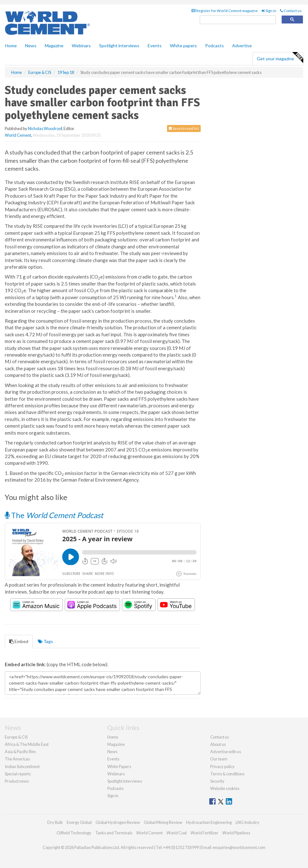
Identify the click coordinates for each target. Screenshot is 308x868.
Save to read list (184, 128)
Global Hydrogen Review (118, 822)
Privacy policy (222, 766)
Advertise (242, 46)
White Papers (119, 766)
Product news (17, 781)
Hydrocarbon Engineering (209, 822)
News (112, 752)
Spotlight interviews (119, 46)
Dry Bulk (55, 822)
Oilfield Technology (74, 833)
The (54, 515)
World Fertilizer (204, 833)
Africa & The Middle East (27, 744)
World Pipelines (236, 833)
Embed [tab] (19, 641)
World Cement (18, 135)
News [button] (31, 46)
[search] (238, 20)
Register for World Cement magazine (225, 11)
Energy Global (79, 822)
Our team (219, 759)
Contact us (291, 11)
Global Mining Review (163, 822)
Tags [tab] (45, 641)
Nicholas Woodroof (45, 128)
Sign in (269, 11)
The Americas (17, 759)
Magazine (54, 46)
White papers (183, 46)
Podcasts (214, 46)
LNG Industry (248, 822)
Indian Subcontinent (22, 766)
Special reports (18, 774)
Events (155, 46)
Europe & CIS (16, 737)
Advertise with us (226, 752)
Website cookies (225, 788)
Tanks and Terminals (114, 833)
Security (217, 781)
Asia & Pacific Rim (20, 752)
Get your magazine (280, 58)
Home (11, 46)
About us (218, 744)
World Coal (177, 833)
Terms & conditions (227, 774)
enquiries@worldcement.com (239, 847)
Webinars (81, 46)
